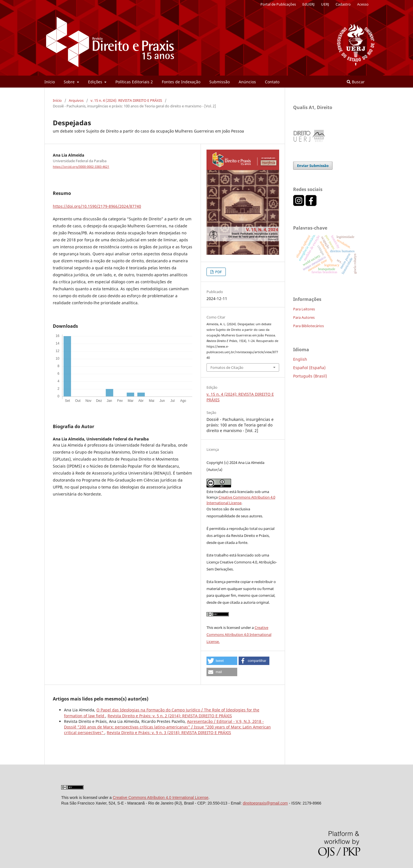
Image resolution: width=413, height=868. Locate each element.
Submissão (219, 82)
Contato (272, 82)
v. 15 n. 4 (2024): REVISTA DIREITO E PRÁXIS (126, 100)
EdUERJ (308, 4)
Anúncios (247, 82)
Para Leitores (304, 309)
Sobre (70, 82)
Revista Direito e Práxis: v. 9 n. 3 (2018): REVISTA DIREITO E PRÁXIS (169, 733)
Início (50, 82)
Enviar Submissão (313, 166)
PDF (218, 272)
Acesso (363, 4)
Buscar (356, 82)
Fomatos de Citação (227, 367)
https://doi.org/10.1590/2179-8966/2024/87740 (97, 206)
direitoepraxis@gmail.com (265, 803)
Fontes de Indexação (181, 82)
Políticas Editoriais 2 (134, 82)
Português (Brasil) (310, 376)
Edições (96, 82)
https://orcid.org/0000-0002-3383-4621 (81, 167)
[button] (222, 661)
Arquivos (76, 100)
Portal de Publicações (278, 4)
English (300, 359)
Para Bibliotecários (308, 326)
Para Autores (304, 317)
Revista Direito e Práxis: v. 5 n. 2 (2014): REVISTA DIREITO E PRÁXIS (170, 716)
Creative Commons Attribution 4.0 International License (160, 798)
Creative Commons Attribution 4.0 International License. (239, 635)
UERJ (325, 4)
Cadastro (343, 4)
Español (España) (309, 368)
